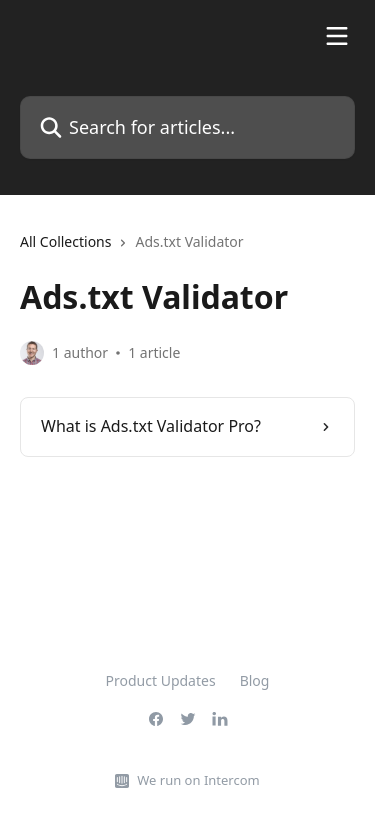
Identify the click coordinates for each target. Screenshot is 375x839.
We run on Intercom (198, 780)
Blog (255, 680)
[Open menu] (337, 36)
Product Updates (161, 680)
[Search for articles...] (187, 127)
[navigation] (187, 250)
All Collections (65, 241)
